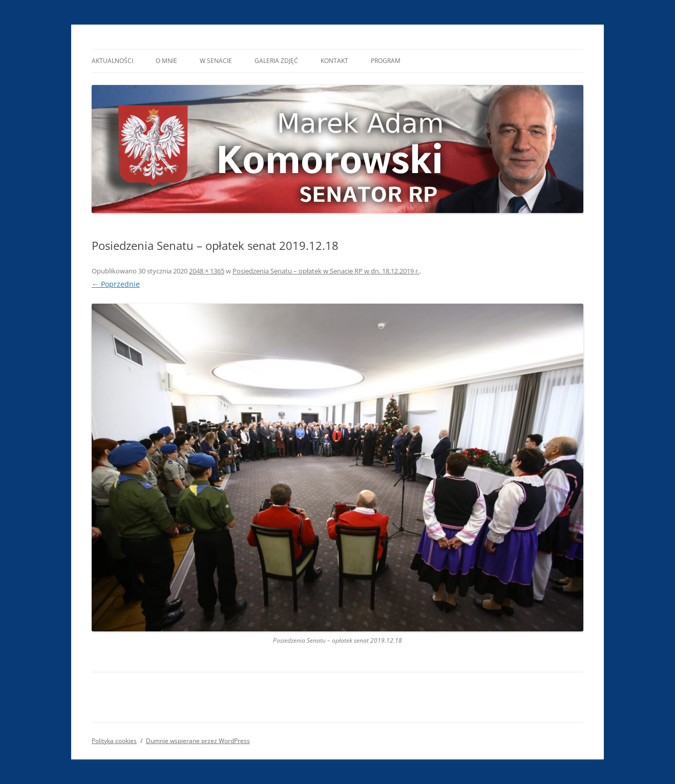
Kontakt (334, 61)
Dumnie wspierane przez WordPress (198, 741)
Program (386, 61)
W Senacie (216, 61)
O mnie (166, 61)
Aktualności (112, 61)
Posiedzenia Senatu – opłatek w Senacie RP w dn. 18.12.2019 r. (326, 271)
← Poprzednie (116, 284)
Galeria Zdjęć (276, 61)
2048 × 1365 (207, 271)
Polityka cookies (114, 741)
